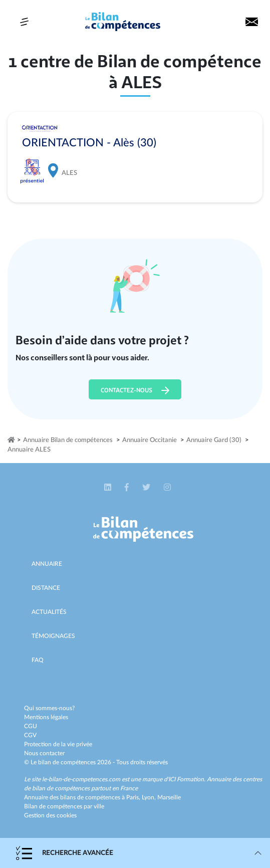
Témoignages (53, 636)
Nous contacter (44, 753)
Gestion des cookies (50, 815)
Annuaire (47, 564)
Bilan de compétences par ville (64, 806)
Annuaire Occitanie (150, 440)
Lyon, (150, 797)
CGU (31, 726)
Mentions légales (46, 717)
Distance (46, 588)
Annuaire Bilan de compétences (68, 440)
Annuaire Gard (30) (214, 440)
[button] (108, 488)
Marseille (169, 797)
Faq (38, 660)
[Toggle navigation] (24, 22)
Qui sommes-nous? (49, 708)
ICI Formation (186, 779)
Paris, (134, 797)
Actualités (49, 612)
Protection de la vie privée (58, 744)
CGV (30, 735)
